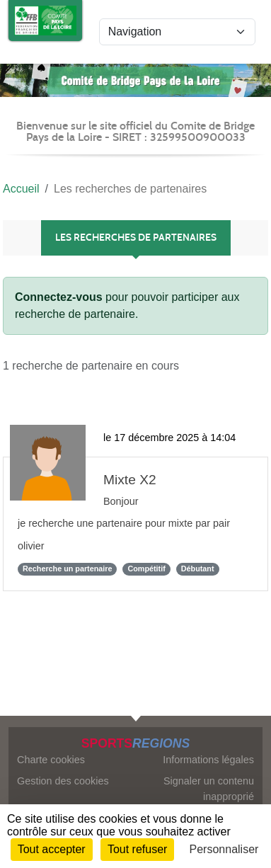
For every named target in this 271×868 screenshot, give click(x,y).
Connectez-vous (59, 297)
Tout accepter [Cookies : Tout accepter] (52, 849)
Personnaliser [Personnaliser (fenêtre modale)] (224, 849)
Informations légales (208, 760)
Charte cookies (51, 760)
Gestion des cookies (63, 781)
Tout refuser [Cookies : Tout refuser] (137, 849)
